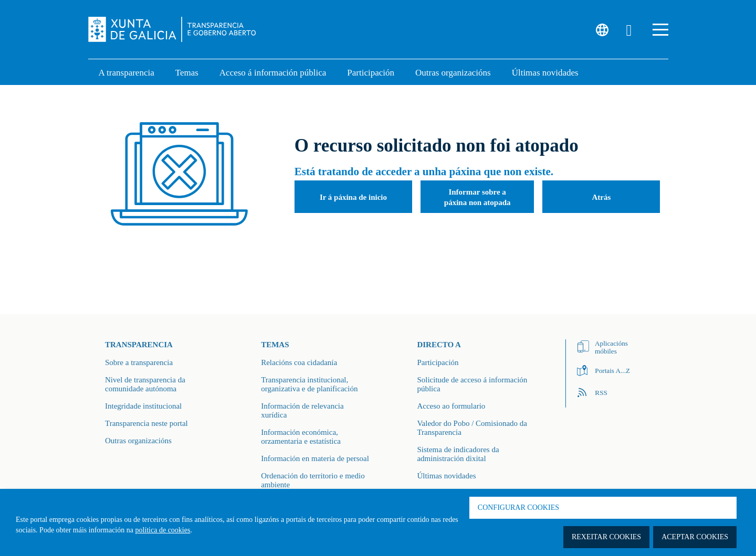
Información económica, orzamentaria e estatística (301, 437)
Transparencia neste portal (146, 423)
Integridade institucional (143, 406)
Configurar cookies (518, 507)
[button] (660, 30)
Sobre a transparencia (139, 362)
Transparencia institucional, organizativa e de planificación (309, 384)
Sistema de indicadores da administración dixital (458, 454)
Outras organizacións (138, 441)
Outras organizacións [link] (453, 73)
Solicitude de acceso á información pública (472, 384)
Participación (438, 362)
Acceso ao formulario (451, 406)
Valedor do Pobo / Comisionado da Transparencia (472, 428)
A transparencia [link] (127, 73)
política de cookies (162, 530)
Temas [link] (187, 73)
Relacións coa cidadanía (299, 362)
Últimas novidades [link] (545, 73)
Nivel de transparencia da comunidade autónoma (145, 384)
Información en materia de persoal (315, 458)
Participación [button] (371, 73)
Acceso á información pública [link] (273, 73)
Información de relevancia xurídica (302, 410)
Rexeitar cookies (606, 537)
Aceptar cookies (695, 537)
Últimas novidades (446, 476)
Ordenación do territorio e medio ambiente (313, 480)
